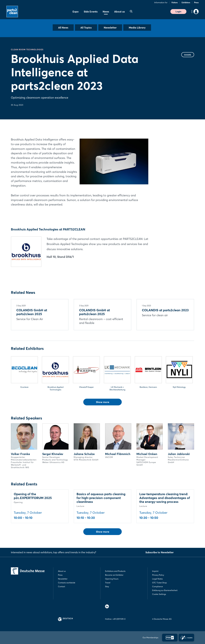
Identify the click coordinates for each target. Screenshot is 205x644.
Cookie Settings (159, 594)
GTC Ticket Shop (159, 583)
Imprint (155, 571)
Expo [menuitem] (76, 12)
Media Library (137, 28)
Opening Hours (112, 579)
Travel (108, 583)
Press (196, 2)
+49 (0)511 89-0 (119, 619)
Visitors (174, 2)
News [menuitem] (106, 12)
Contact (61, 586)
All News (63, 28)
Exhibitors (186, 2)
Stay (107, 586)
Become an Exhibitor (114, 575)
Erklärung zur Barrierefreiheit (165, 590)
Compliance (158, 586)
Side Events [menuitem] (91, 12)
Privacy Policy (158, 575)
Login (178, 12)
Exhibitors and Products (115, 571)
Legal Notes (157, 579)
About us (62, 571)
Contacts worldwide (67, 583)
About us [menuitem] (119, 12)
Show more (103, 402)
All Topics (86, 28)
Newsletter (110, 28)
